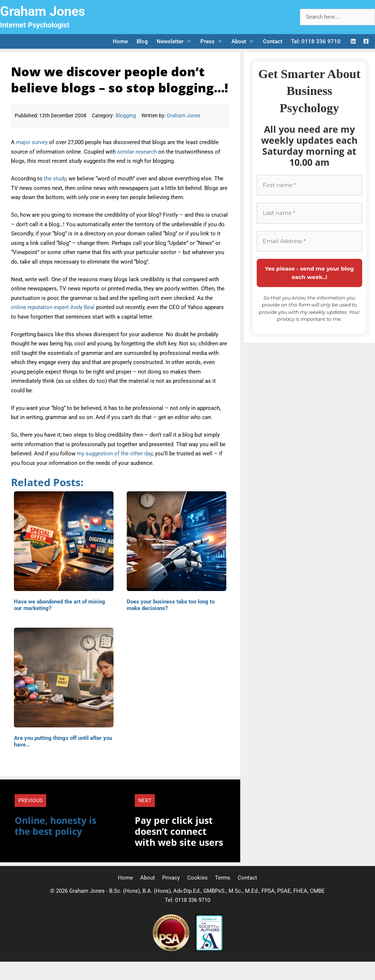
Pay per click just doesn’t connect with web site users (179, 831)
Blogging (126, 115)
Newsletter (176, 41)
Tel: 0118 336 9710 (316, 41)
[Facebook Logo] (366, 42)
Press (214, 41)
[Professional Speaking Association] (172, 949)
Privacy (171, 878)
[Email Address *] (309, 241)
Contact (273, 41)
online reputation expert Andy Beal (53, 307)
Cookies (197, 878)
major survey (32, 142)
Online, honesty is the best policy (55, 826)
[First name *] (309, 185)
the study (55, 179)
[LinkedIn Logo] (353, 42)
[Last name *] (309, 213)
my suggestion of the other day (115, 454)
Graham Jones (43, 11)
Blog (142, 41)
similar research (137, 152)
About (245, 41)
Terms (223, 878)
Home (120, 41)
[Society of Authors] (209, 949)
